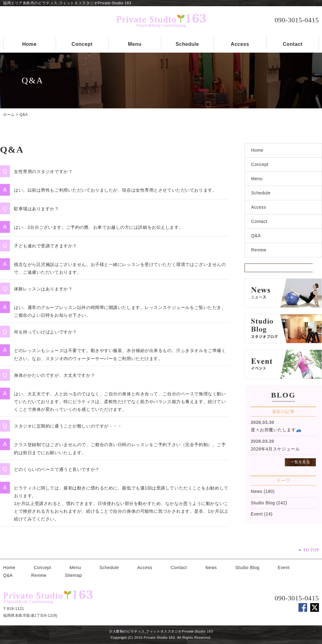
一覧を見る (300, 462)
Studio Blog (263, 503)
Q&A (24, 115)
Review (259, 250)
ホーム (9, 115)
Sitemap (73, 575)
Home (30, 44)
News (257, 491)
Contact (292, 44)
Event (257, 514)
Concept (82, 44)
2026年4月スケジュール (275, 449)
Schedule (187, 44)
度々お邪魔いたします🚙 (276, 430)
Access (240, 44)
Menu (135, 44)
